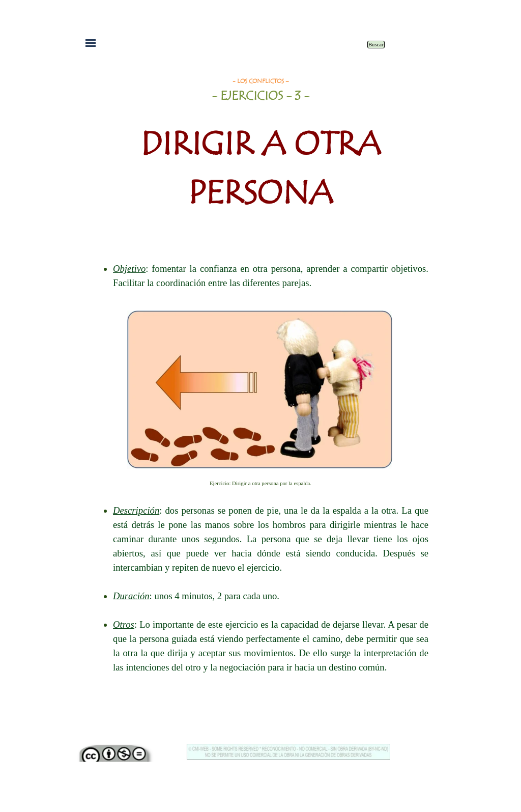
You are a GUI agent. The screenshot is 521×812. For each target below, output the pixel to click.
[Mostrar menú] (91, 43)
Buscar (376, 45)
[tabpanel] (260, 152)
